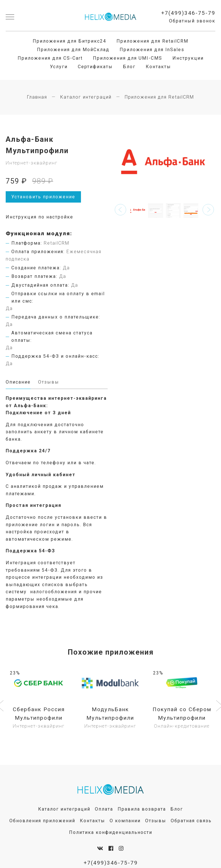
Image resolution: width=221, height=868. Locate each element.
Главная (37, 97)
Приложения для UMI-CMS (128, 58)
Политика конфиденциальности (111, 833)
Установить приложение (43, 197)
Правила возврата (142, 810)
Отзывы (156, 821)
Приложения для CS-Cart (50, 58)
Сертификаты (95, 67)
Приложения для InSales (152, 50)
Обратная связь (191, 821)
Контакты (158, 67)
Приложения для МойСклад (73, 50)
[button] (120, 210)
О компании (125, 821)
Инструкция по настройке (39, 217)
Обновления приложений (42, 821)
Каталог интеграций (86, 97)
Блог (129, 67)
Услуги (59, 67)
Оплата (104, 810)
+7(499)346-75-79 (188, 13)
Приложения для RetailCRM (152, 41)
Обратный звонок (192, 21)
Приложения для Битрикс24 (69, 41)
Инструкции (188, 58)
